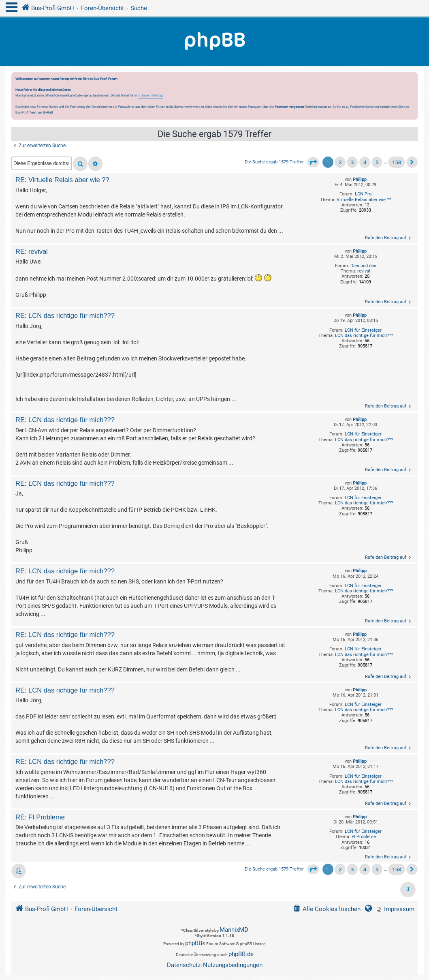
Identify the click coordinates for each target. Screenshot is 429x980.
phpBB (194, 943)
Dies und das (363, 266)
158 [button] (397, 162)
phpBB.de (241, 954)
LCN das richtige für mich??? (364, 336)
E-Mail (48, 112)
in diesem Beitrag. (150, 95)
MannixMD (234, 930)
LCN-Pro (363, 194)
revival (364, 271)
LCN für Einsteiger (363, 330)
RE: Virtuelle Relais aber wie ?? (62, 180)
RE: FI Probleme (40, 817)
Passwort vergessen (289, 107)
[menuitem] (396, 909)
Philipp (360, 179)
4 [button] (365, 162)
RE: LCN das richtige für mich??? (65, 315)
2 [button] (340, 162)
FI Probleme (364, 837)
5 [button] (377, 162)
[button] (313, 162)
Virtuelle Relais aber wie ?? (364, 200)
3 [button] (352, 162)
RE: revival (32, 251)
